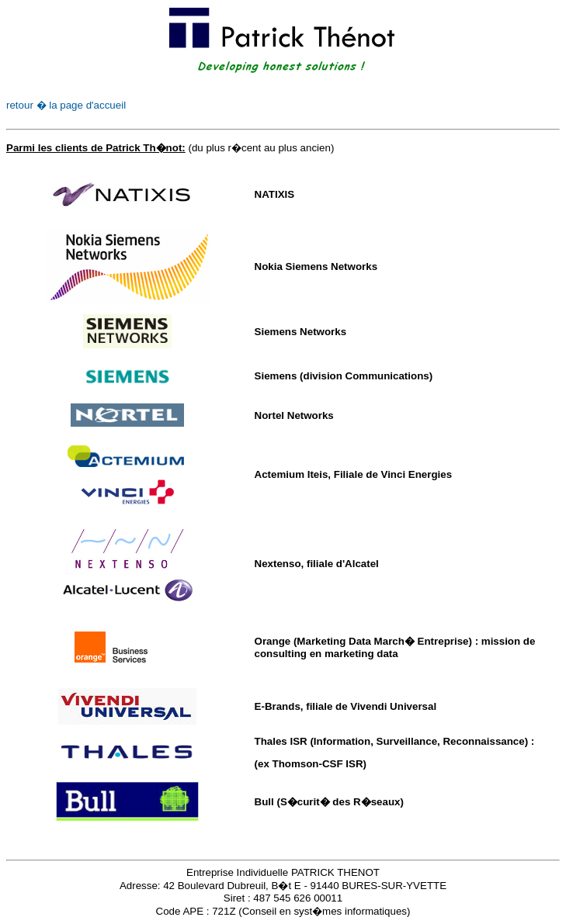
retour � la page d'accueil (66, 105)
